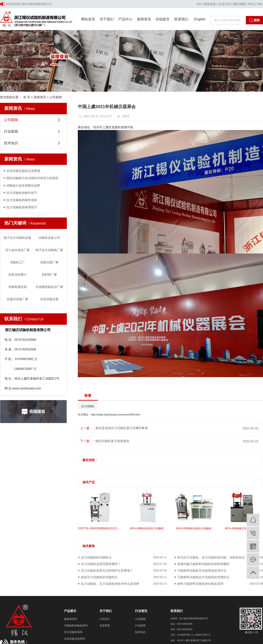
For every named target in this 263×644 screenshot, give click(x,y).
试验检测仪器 (18, 287)
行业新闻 (11, 131)
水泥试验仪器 (49, 299)
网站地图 (239, 4)
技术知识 (11, 143)
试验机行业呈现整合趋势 (23, 186)
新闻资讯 (144, 19)
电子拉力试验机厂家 (49, 250)
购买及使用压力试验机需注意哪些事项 (122, 428)
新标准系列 (71, 619)
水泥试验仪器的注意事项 (23, 171)
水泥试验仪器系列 (75, 639)
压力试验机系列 (73, 632)
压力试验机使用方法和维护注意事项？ (107, 571)
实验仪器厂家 (49, 262)
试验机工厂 (18, 262)
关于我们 (107, 19)
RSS (251, 4)
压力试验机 (88, 406)
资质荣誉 (105, 626)
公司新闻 (56, 97)
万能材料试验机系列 (76, 626)
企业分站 (224, 4)
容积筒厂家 (49, 275)
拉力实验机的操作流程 (22, 200)
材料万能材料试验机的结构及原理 (200, 584)
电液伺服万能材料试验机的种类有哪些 (203, 564)
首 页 (27, 97)
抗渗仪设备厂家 (18, 299)
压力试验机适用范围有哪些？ (101, 564)
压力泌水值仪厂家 (18, 250)
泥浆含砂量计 (18, 275)
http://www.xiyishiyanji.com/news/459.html (115, 415)
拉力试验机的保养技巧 (22, 207)
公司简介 (105, 619)
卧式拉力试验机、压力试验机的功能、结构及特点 (211, 557)
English (200, 19)
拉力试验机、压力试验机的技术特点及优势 (110, 584)
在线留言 (163, 19)
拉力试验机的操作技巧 (22, 193)
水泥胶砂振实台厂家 (49, 287)
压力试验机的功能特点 (96, 557)
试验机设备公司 (49, 238)
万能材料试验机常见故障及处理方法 (202, 571)
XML (260, 4)
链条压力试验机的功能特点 (99, 577)
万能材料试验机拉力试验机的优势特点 (203, 577)
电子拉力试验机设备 (18, 238)
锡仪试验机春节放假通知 (112, 441)
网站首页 (88, 19)
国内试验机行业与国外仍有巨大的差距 (32, 178)
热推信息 (210, 4)
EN (199, 4)
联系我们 (181, 19)
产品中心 (125, 19)
